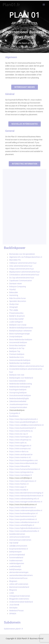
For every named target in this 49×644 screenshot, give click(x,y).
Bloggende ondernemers (19, 599)
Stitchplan (13, 608)
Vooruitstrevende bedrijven (20, 395)
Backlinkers (14, 416)
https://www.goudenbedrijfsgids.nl (23, 422)
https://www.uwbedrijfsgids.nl (22, 525)
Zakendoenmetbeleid (18, 401)
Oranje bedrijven (16, 337)
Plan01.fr (11, 5)
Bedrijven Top (15, 351)
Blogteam (13, 581)
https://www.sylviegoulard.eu (21, 472)
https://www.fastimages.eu (21, 437)
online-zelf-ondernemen (19, 584)
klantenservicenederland (19, 587)
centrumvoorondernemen (20, 537)
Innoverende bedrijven (18, 342)
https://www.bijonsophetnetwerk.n (24, 419)
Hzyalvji (12, 289)
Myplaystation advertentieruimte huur (25, 272)
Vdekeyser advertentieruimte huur (23, 263)
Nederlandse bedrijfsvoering (21, 384)
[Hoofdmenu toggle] (44, 5)
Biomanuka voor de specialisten (22, 254)
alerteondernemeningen (19, 572)
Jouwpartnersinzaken (18, 407)
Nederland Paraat (16, 611)
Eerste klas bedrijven (18, 345)
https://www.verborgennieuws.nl (23, 481)
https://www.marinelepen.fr (21, 475)
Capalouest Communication (21, 281)
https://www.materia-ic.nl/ (20, 457)
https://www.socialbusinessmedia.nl (24, 531)
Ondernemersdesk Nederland (21, 602)
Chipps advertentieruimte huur (22, 269)
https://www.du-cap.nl (18, 434)
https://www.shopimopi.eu (20, 440)
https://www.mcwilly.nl (19, 490)
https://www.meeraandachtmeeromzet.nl (26, 496)
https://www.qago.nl (18, 487)
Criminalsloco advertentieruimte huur (24, 275)
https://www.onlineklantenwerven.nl (24, 522)
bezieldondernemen (17, 534)
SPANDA (13, 614)
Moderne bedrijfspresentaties (21, 328)
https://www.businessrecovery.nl (23, 516)
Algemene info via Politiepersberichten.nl (26, 257)
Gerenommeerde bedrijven (20, 360)
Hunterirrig (14, 295)
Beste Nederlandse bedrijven (21, 340)
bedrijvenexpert (15, 552)
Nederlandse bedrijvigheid (20, 387)
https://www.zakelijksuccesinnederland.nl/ (27, 425)
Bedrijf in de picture (17, 316)
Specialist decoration (18, 301)
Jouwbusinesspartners (19, 404)
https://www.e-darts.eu (19, 451)
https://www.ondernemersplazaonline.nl (26, 510)
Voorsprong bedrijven (18, 393)
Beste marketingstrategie (19, 334)
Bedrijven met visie (17, 375)
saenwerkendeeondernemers (21, 575)
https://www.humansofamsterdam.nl (25, 469)
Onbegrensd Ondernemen (20, 596)
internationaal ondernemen (20, 540)
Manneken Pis (15, 260)
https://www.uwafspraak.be (21, 454)
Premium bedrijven (17, 354)
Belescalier (14, 292)
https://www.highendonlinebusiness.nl (25, 528)
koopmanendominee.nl (19, 549)
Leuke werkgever (16, 322)
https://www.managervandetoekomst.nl (26, 502)
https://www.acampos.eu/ (20, 448)
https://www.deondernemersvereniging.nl (26, 493)
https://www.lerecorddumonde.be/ (23, 463)
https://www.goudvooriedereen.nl (23, 519)
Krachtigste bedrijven (18, 390)
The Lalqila (14, 310)
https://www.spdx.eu (18, 443)
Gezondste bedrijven (18, 381)
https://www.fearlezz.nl (19, 484)
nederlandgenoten (17, 563)
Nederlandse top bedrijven (20, 363)
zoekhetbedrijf (15, 566)
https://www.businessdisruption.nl (23, 513)
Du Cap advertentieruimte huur (22, 278)
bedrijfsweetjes (15, 569)
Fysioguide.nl (15, 413)
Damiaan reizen (16, 284)
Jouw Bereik (14, 605)
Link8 (11, 593)
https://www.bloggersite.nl (20, 446)
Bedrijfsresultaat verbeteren (21, 331)
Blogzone (13, 590)
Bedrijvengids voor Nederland (21, 378)
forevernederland (16, 558)
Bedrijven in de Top (17, 348)
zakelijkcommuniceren (18, 546)
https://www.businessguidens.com (24, 460)
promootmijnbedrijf (17, 555)
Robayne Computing (18, 287)
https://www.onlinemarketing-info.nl (24, 499)
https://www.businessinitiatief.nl (23, 428)
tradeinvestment (16, 561)
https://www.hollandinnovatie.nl (22, 508)
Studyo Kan (14, 304)
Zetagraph (14, 307)
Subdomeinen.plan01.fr (13, 629)
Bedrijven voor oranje (18, 325)
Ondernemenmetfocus (18, 578)
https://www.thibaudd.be (20, 466)
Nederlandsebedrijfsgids (19, 398)
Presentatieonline (16, 313)
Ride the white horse (17, 298)
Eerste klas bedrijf (16, 319)
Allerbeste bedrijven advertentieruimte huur (27, 366)
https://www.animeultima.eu (21, 431)
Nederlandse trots (17, 357)
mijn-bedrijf (14, 543)
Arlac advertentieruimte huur (21, 266)
